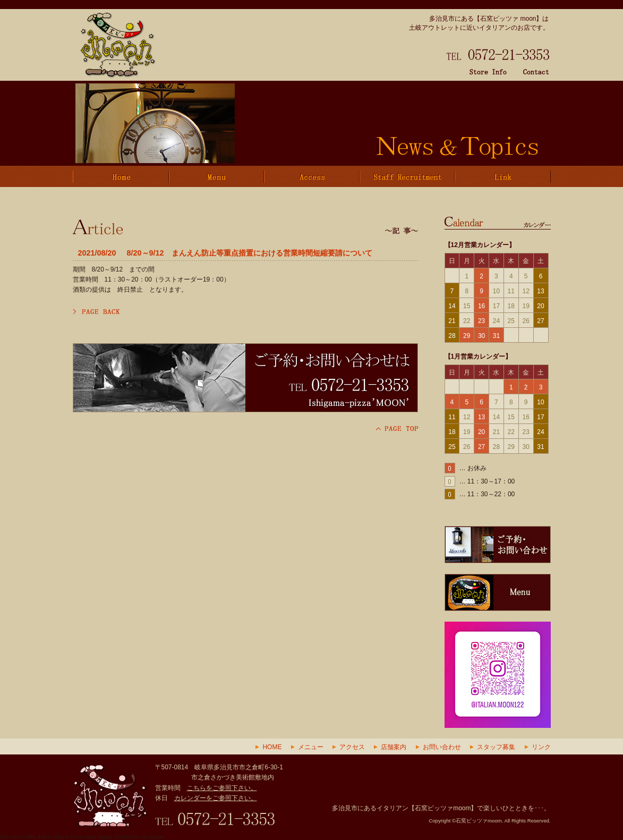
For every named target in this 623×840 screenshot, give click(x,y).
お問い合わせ (442, 747)
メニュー (311, 747)
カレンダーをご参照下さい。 (216, 798)
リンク (541, 747)
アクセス (352, 747)
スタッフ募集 (496, 747)
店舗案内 (394, 747)
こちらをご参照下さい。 (222, 788)
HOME (272, 747)
